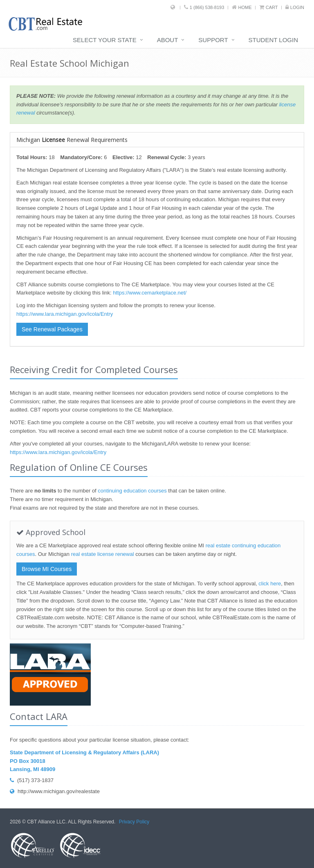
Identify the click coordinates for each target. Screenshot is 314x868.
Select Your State (105, 40)
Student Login (273, 40)
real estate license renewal (103, 554)
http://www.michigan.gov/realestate (55, 791)
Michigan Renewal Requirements (72, 140)
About (168, 40)
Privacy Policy (134, 822)
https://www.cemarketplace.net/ (150, 293)
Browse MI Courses (47, 569)
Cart (272, 7)
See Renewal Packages (52, 329)
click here (270, 584)
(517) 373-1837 (32, 780)
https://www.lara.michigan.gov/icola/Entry (65, 314)
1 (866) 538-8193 (207, 7)
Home (245, 7)
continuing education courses (132, 491)
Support (213, 40)
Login (297, 7)
